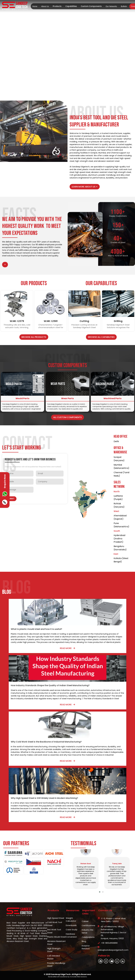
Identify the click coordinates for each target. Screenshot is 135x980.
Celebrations (88, 937)
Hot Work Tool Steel (54, 931)
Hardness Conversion (71, 935)
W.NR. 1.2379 (17, 321)
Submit (11, 499)
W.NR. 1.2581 (51, 321)
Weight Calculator (71, 920)
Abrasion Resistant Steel (56, 943)
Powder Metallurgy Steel (56, 965)
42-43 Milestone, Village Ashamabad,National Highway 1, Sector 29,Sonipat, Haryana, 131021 (114, 932)
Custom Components (91, 6)
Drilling (118, 321)
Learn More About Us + (85, 187)
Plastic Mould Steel (56, 937)
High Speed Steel (56, 918)
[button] (100, 892)
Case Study (72, 930)
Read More (67, 648)
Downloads (71, 925)
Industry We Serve (88, 931)
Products (57, 6)
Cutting (84, 321)
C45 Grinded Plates (53, 957)
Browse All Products (34, 337)
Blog (84, 941)
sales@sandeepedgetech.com (113, 950)
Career (85, 921)
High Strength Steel (54, 950)
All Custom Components (67, 417)
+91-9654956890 (109, 943)
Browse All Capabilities (101, 337)
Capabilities (71, 6)
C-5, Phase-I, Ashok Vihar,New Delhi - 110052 (114, 920)
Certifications (88, 925)
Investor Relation (86, 947)
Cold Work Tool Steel (55, 924)
